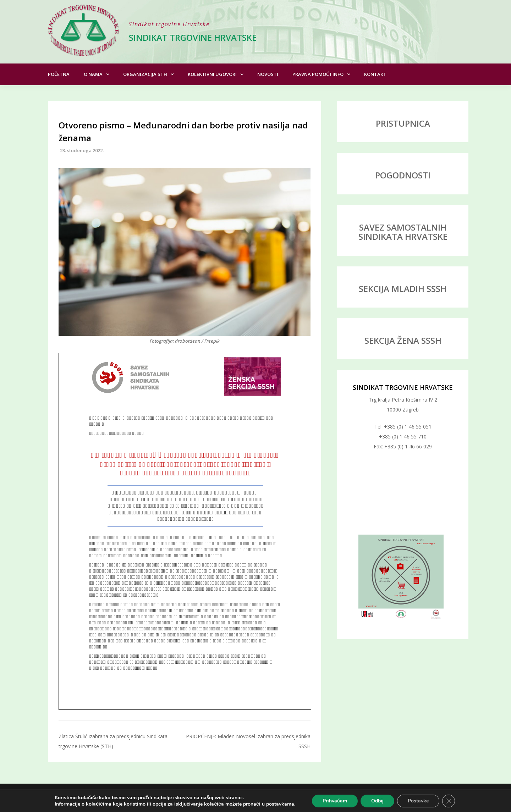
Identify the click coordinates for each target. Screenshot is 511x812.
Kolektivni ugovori (212, 74)
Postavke (418, 801)
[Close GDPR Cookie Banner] (449, 801)
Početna (59, 74)
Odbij (377, 801)
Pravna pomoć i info (318, 74)
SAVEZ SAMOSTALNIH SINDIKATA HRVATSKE (403, 232)
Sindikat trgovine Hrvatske (193, 37)
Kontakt (375, 74)
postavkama (280, 804)
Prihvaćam (335, 801)
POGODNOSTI (403, 175)
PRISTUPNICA (403, 123)
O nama (93, 74)
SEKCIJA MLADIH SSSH (403, 289)
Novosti (268, 74)
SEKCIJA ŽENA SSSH (403, 340)
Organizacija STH (145, 74)
